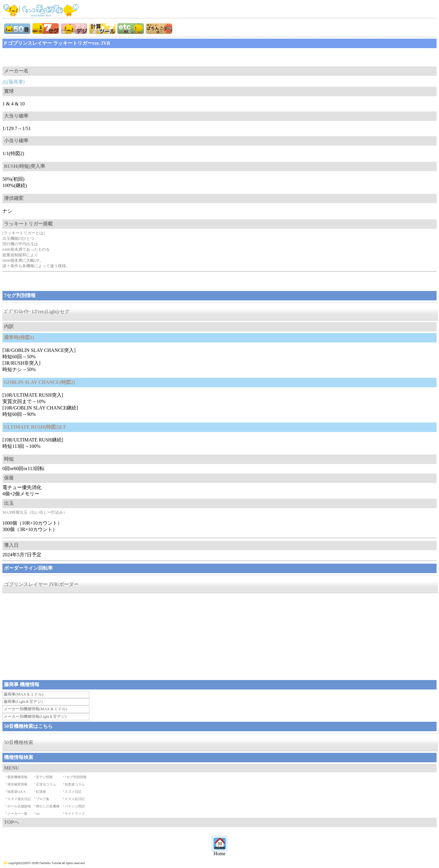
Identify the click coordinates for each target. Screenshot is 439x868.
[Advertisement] (51, 57)
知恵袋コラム (75, 784)
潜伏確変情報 (17, 784)
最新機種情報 (17, 777)
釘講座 (41, 792)
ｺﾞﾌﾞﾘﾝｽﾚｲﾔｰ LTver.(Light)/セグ (37, 312)
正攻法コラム (46, 784)
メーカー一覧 (17, 813)
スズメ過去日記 (19, 799)
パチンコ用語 (75, 806)
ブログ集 (43, 799)
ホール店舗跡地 (19, 806)
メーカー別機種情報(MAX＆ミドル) (35, 709)
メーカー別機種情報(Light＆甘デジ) (35, 716)
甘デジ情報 (44, 777)
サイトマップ (75, 813)
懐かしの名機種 (48, 806)
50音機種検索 (19, 742)
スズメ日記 (73, 792)
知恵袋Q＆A (16, 792)
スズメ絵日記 (75, 799)
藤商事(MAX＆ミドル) (23, 694)
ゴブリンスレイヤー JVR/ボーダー (41, 584)
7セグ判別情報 (76, 777)
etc (38, 813)
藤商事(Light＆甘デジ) (23, 701)
